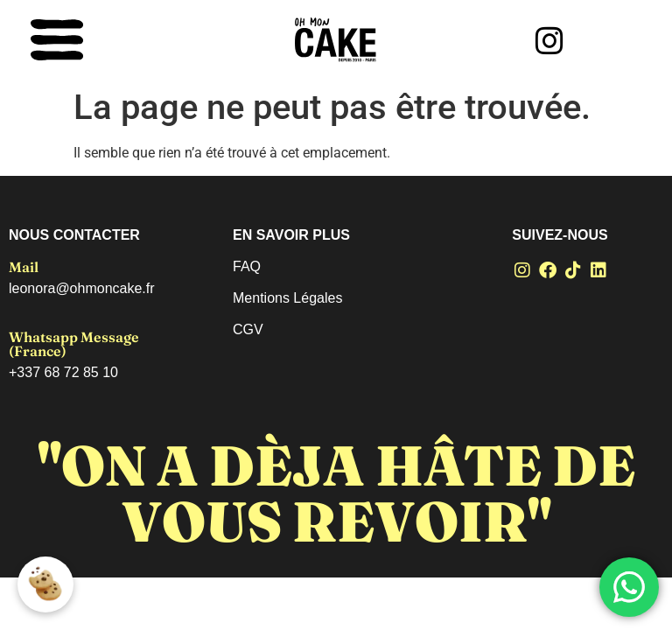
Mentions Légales (287, 298)
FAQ (247, 266)
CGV (248, 329)
